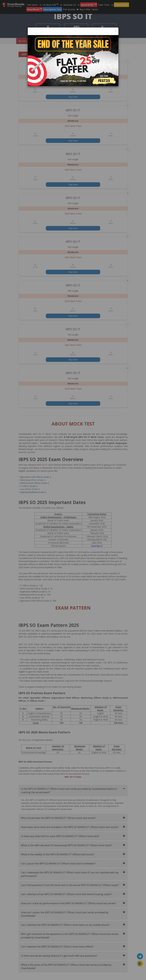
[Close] (115, 31)
